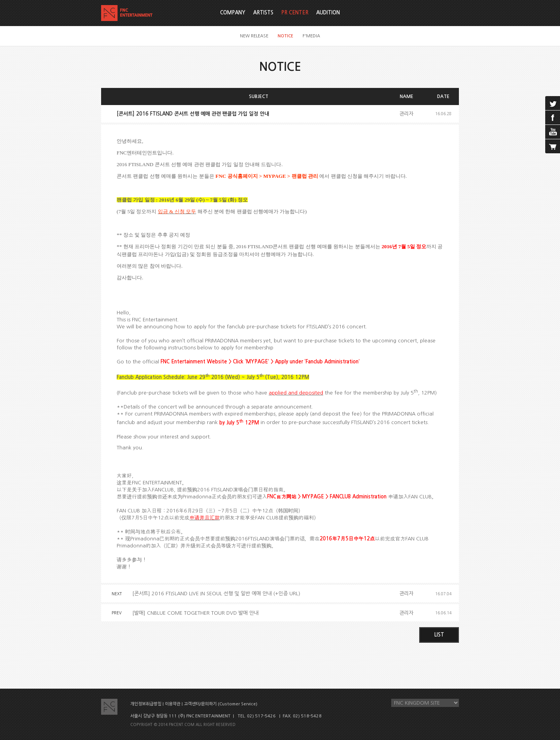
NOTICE (285, 36)
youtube (553, 132)
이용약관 (173, 704)
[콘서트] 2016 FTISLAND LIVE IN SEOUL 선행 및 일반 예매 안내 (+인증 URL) (216, 594)
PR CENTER (295, 13)
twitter (553, 103)
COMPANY (233, 13)
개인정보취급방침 (146, 704)
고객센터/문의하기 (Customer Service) (221, 704)
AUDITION (328, 13)
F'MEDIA (311, 36)
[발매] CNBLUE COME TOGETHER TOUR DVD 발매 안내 (195, 613)
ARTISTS (263, 13)
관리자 (406, 114)
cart (553, 146)
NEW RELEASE (254, 36)
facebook (553, 117)
